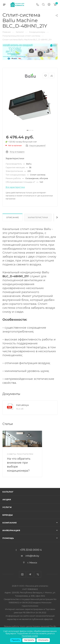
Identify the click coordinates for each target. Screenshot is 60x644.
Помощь (8, 538)
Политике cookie (30, 636)
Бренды (8, 515)
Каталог (8, 492)
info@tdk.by (32, 556)
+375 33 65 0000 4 (31, 550)
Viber (38, 574)
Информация (11, 530)
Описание (12, 217)
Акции (7, 499)
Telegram (30, 574)
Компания (10, 523)
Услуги (7, 507)
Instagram (22, 574)
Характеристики (38, 217)
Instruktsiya (22, 405)
